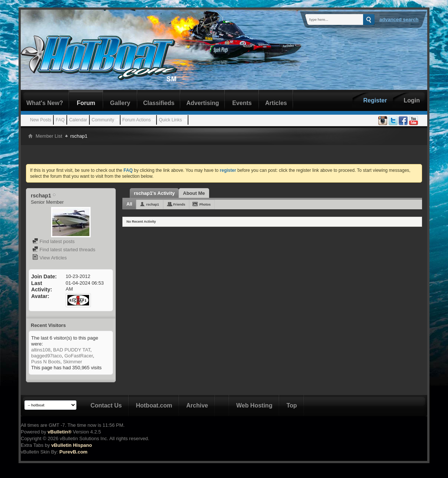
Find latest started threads (64, 250)
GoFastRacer (79, 356)
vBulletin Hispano (72, 445)
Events (242, 103)
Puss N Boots (46, 362)
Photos (205, 204)
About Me (194, 193)
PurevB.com (73, 452)
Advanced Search (399, 19)
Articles (276, 103)
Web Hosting (254, 405)
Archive (197, 405)
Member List (49, 136)
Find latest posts (53, 241)
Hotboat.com (154, 405)
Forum (86, 103)
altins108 (41, 350)
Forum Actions (137, 120)
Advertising (202, 103)
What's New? (45, 103)
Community (103, 120)
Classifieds (159, 103)
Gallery (120, 103)
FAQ (60, 120)
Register (375, 100)
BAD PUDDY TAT (72, 350)
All (129, 204)
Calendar (78, 120)
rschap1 (153, 204)
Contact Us (106, 405)
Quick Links (170, 120)
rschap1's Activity (154, 193)
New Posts (41, 120)
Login (412, 100)
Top (291, 405)
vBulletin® (59, 432)
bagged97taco (46, 356)
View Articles (50, 258)
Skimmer (73, 362)
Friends (179, 204)
